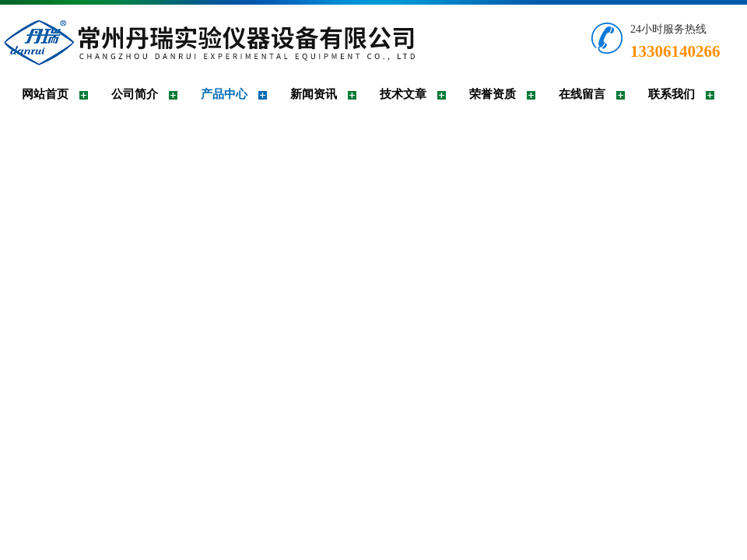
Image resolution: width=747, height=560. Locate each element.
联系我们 (672, 94)
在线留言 (582, 94)
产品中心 (224, 94)
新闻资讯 (314, 94)
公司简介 (135, 94)
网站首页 (45, 94)
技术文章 (403, 94)
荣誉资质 (493, 94)
